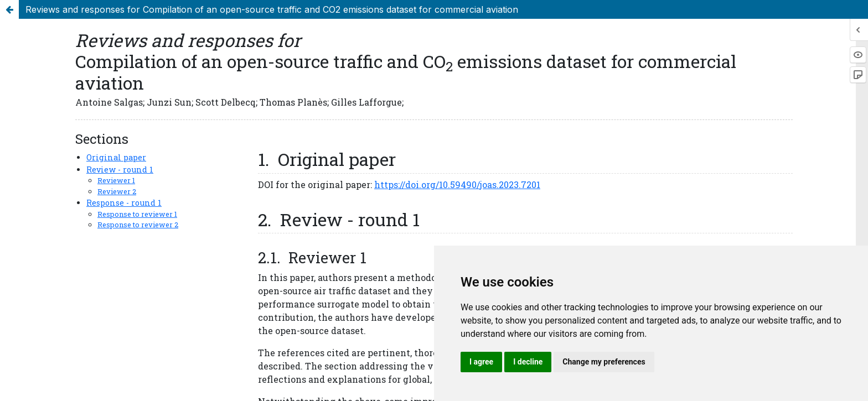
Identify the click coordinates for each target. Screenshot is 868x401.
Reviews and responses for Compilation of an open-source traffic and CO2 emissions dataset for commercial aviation (272, 9)
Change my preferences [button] (604, 362)
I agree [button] (481, 362)
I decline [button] (528, 362)
